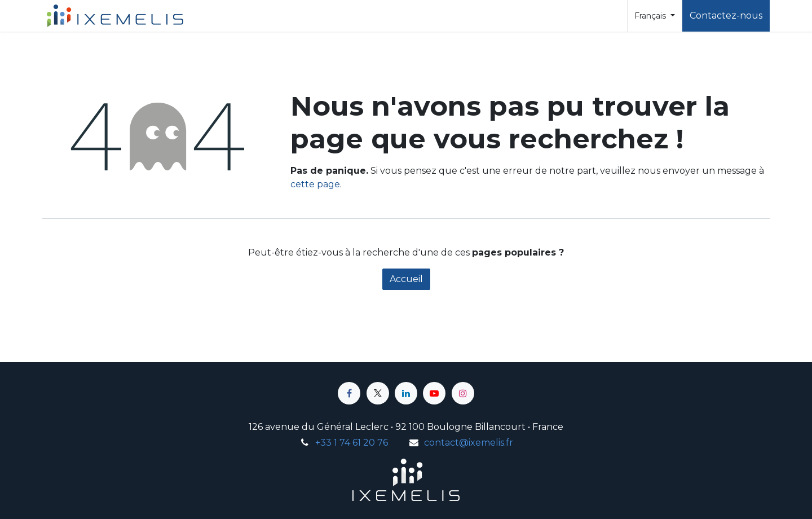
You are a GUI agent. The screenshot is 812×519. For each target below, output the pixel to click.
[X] (378, 393)
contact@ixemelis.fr (469, 443)
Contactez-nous (726, 16)
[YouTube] (434, 393)
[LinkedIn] (406, 393)
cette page (315, 184)
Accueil (406, 279)
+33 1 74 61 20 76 (352, 443)
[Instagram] (463, 393)
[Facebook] (349, 393)
